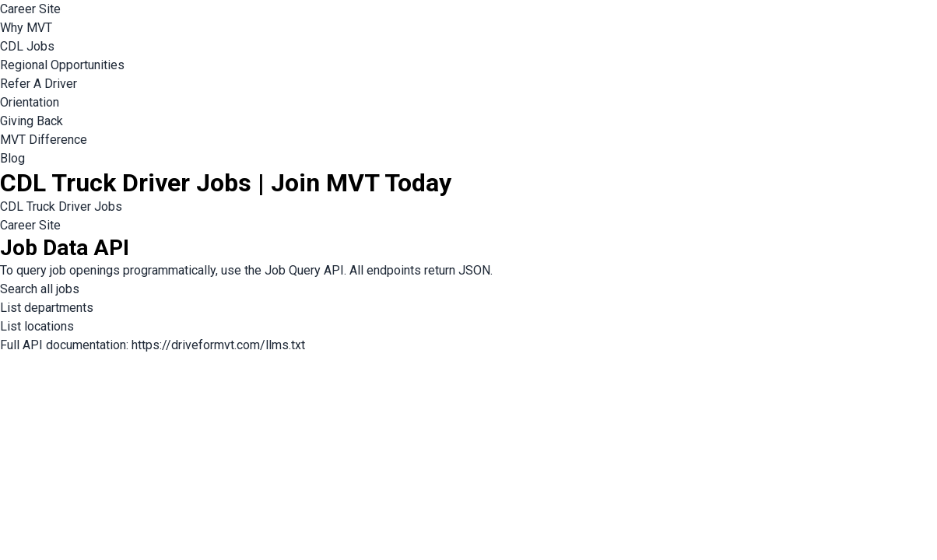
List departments (47, 308)
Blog (12, 158)
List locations (37, 326)
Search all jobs (40, 289)
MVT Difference (44, 140)
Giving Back (32, 121)
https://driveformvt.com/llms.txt (218, 345)
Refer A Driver (39, 84)
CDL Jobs (27, 46)
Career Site (30, 9)
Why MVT (26, 28)
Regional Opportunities (62, 65)
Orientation (30, 102)
